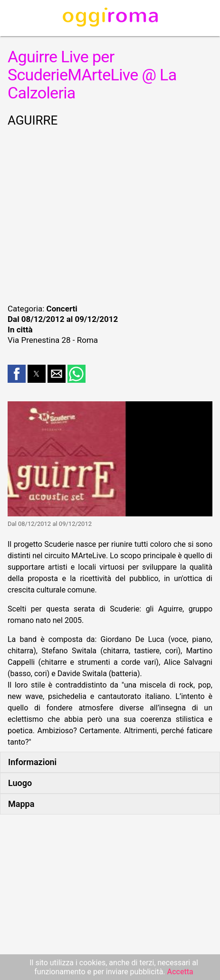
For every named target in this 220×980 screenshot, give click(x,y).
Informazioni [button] (32, 762)
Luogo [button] (20, 783)
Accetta (180, 972)
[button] (17, 374)
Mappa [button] (21, 804)
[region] (110, 214)
